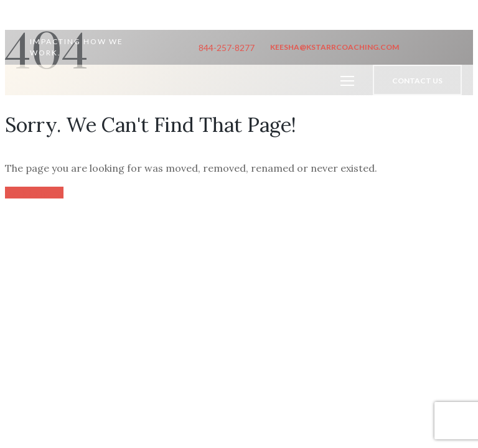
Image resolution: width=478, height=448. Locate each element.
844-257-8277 (227, 48)
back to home (34, 193)
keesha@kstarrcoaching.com (335, 47)
